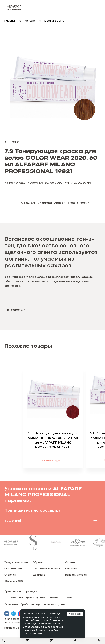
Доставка (39, 575)
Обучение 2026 (14, 581)
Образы (38, 562)
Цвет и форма (13, 568)
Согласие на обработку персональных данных (39, 597)
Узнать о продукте (67, 460)
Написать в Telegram (18, 628)
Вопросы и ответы (77, 575)
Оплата (70, 562)
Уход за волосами (16, 562)
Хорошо (75, 614)
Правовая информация (21, 591)
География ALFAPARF (46, 568)
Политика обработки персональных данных (36, 604)
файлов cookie (52, 627)
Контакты (71, 568)
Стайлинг (10, 575)
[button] (52, 122)
